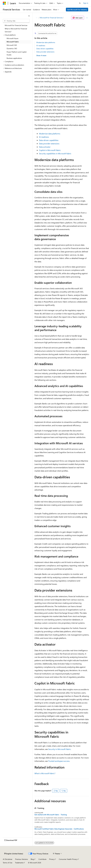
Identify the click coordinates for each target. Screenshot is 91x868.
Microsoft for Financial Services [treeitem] (16, 25)
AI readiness (41, 45)
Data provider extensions (45, 52)
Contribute (42, 859)
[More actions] (87, 18)
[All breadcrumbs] (37, 18)
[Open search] (80, 3)
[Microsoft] (4, 3)
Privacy (52, 859)
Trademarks (19, 863)
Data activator (45, 147)
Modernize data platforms (46, 42)
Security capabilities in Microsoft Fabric (55, 153)
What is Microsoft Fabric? (45, 773)
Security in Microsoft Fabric (60, 749)
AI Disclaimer (8, 859)
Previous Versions (22, 859)
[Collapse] (29, 16)
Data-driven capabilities (45, 49)
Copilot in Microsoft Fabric (50, 150)
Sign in (86, 3)
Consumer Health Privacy (68, 859)
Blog (32, 859)
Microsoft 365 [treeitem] (12, 45)
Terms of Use (8, 863)
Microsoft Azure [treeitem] (12, 38)
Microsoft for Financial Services (51, 18)
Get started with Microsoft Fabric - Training (51, 815)
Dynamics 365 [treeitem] (12, 48)
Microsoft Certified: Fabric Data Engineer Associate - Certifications (59, 829)
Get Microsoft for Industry (77, 10)
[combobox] (16, 21)
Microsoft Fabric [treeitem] (13, 42)
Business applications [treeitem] (14, 58)
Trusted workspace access (59, 761)
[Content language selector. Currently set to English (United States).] (14, 854)
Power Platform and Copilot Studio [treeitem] (17, 53)
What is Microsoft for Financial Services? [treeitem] (16, 30)
